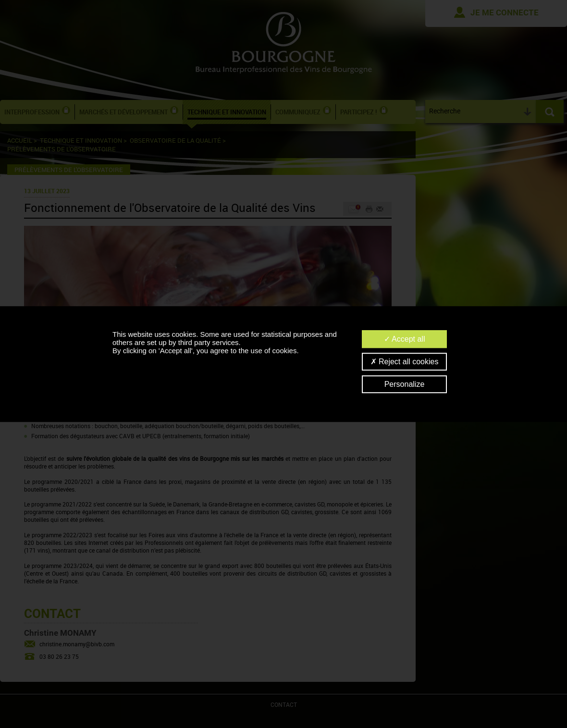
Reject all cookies (405, 362)
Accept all (405, 339)
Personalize (405, 384)
